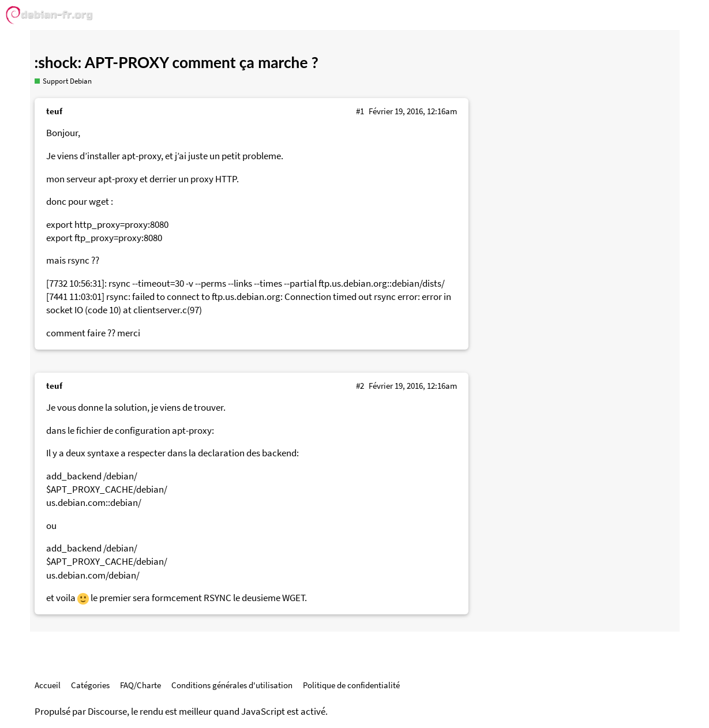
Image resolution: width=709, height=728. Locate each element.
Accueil (48, 685)
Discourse (107, 712)
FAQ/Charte (140, 685)
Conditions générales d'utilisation (232, 685)
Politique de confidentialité (351, 685)
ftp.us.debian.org (353, 284)
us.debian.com (76, 503)
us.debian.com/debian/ (93, 575)
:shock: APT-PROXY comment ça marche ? (177, 62)
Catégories (90, 685)
